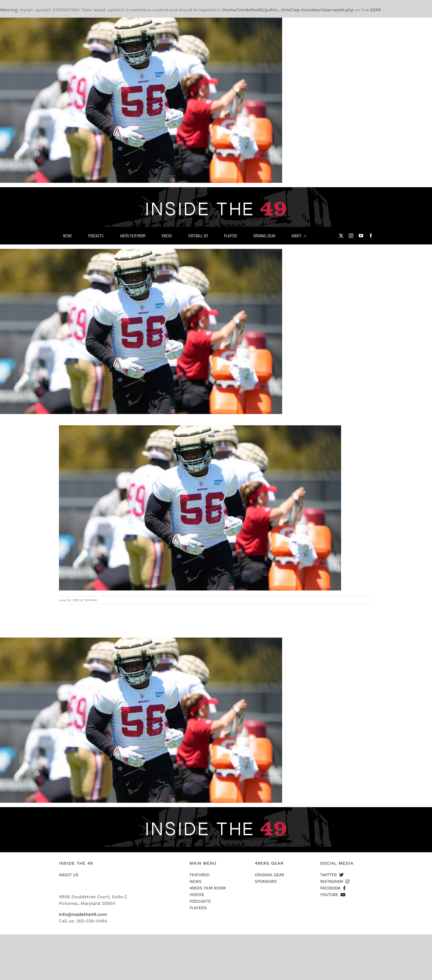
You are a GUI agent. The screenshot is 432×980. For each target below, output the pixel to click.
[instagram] (351, 236)
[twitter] (341, 236)
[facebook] (371, 236)
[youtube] (361, 236)
